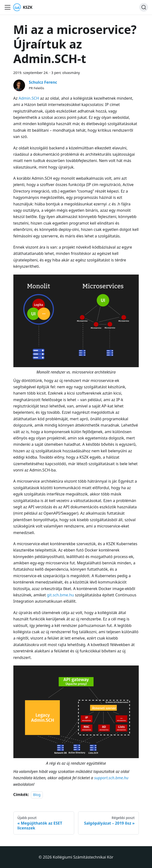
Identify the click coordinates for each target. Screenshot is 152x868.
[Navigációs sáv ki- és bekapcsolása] (8, 7)
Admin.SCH (29, 98)
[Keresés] (144, 7)
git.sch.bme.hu (60, 595)
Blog (37, 795)
